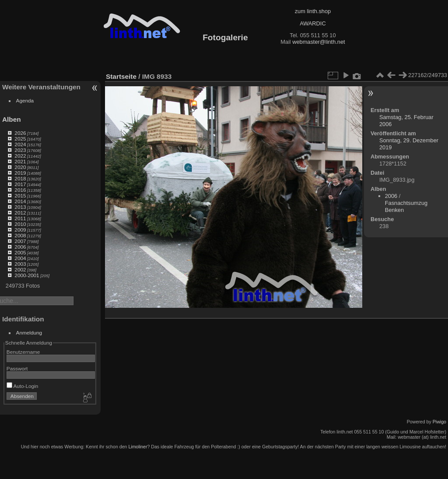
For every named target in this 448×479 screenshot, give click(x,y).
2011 (20, 218)
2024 (20, 144)
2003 (20, 264)
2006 (20, 247)
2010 (20, 224)
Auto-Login (23, 386)
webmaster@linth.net (318, 42)
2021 (20, 161)
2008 (20, 235)
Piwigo (439, 422)
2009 (20, 230)
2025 (20, 139)
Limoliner (138, 447)
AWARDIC (313, 23)
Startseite (121, 76)
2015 (20, 195)
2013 (20, 207)
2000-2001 (27, 275)
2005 (20, 252)
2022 (20, 156)
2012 (20, 213)
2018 (20, 178)
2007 (20, 241)
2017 (20, 184)
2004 (20, 258)
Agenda (25, 100)
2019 (20, 173)
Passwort (17, 368)
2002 (20, 269)
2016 (20, 190)
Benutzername (23, 352)
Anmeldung (29, 333)
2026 (20, 133)
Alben (12, 119)
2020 (20, 167)
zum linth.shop (313, 11)
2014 (20, 201)
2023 (20, 150)
